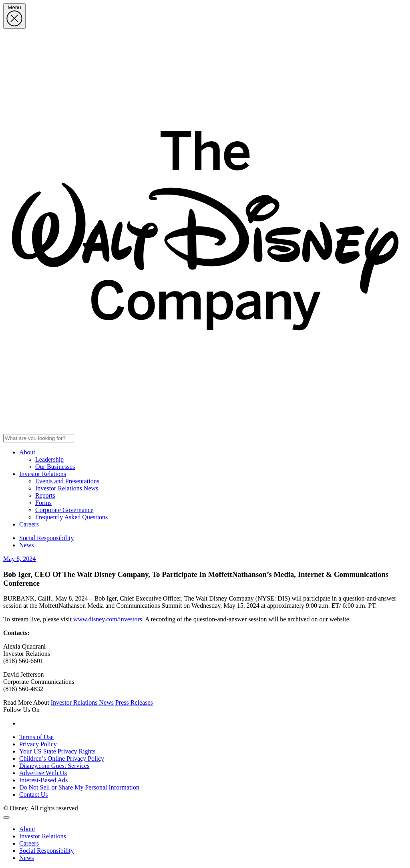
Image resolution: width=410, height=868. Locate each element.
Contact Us (34, 795)
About (27, 452)
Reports (45, 495)
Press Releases (134, 702)
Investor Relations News (67, 488)
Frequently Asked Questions (71, 517)
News (26, 545)
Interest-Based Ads (43, 780)
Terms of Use (36, 737)
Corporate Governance (64, 510)
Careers (29, 524)
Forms (43, 503)
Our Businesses (55, 467)
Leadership (49, 459)
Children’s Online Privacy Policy (62, 758)
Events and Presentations (67, 481)
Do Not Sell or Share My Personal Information (79, 787)
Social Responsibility (46, 538)
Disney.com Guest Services (54, 766)
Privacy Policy (38, 744)
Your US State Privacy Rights (57, 751)
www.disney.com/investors (108, 619)
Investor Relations (43, 474)
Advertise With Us (43, 773)
